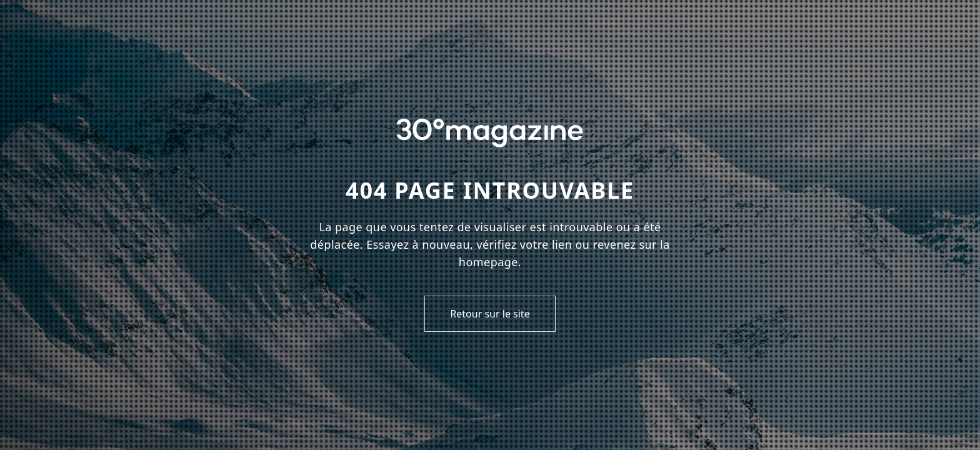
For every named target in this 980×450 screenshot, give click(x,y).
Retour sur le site (490, 314)
